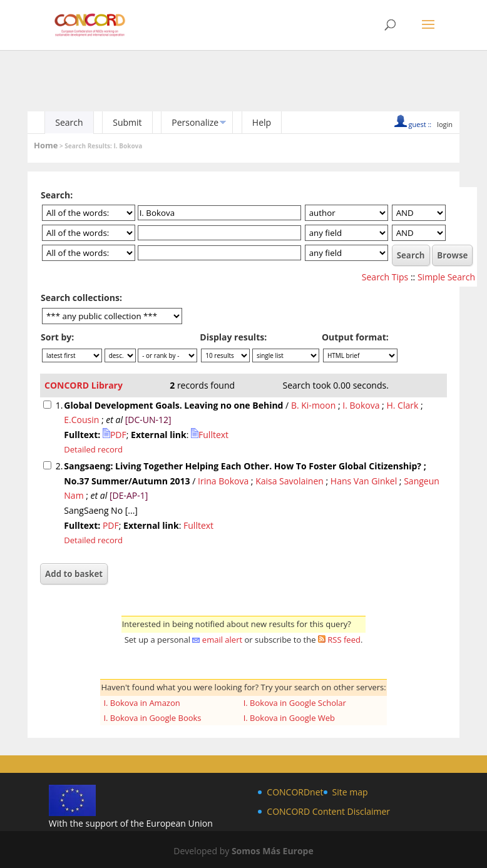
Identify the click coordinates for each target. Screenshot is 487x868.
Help (262, 122)
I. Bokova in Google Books (152, 718)
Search (69, 122)
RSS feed (344, 640)
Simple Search (446, 277)
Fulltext (210, 435)
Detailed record (93, 449)
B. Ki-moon (313, 405)
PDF (115, 435)
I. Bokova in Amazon (141, 703)
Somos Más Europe (273, 851)
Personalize (195, 122)
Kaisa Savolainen (290, 481)
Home (46, 145)
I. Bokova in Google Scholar (295, 703)
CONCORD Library (84, 385)
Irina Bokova (223, 481)
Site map (350, 792)
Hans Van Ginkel (364, 481)
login (445, 124)
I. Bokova (361, 405)
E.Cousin (81, 420)
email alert (222, 640)
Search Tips (385, 277)
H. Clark (402, 405)
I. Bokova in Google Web (289, 718)
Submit (127, 122)
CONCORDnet (295, 792)
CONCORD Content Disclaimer (328, 811)
